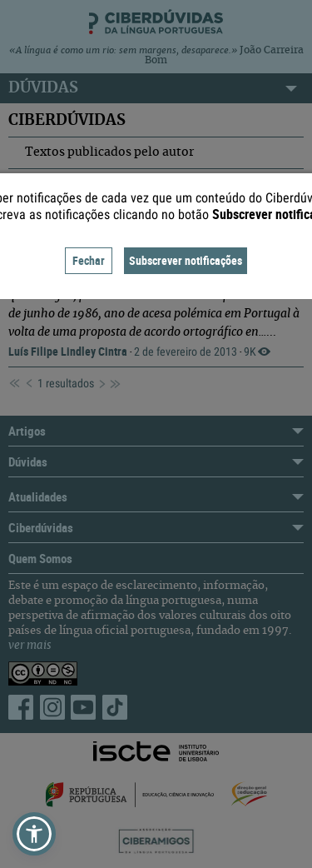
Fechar (89, 260)
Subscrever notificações (186, 260)
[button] (34, 834)
